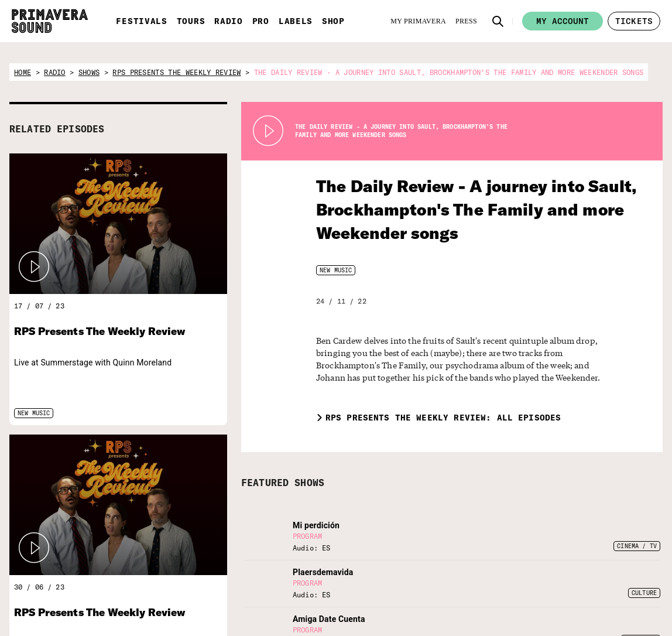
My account (563, 21)
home (23, 72)
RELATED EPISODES (57, 129)
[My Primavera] (418, 21)
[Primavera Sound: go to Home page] (50, 21)
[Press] (466, 21)
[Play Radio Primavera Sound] (34, 267)
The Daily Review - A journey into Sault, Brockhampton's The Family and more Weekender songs (459, 209)
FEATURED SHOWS (283, 483)
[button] (498, 21)
